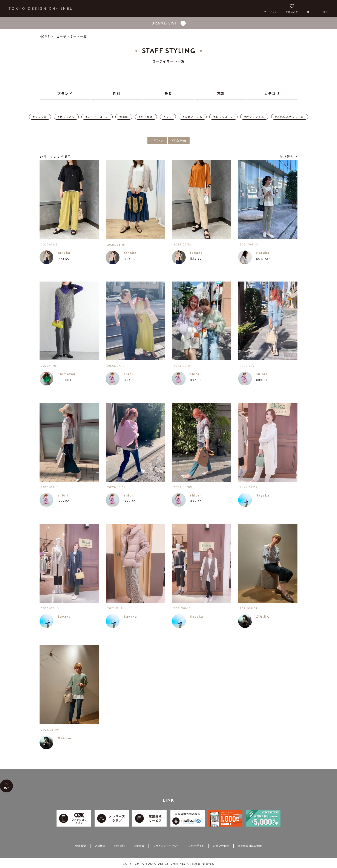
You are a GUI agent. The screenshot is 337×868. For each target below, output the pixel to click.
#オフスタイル (254, 117)
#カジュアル (66, 117)
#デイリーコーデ (97, 117)
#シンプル (40, 117)
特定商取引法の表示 (250, 846)
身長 (168, 93)
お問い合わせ (221, 846)
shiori (129, 374)
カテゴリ (272, 93)
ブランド (65, 93)
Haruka (263, 253)
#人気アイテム (192, 117)
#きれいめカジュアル (290, 117)
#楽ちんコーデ (223, 117)
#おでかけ (146, 117)
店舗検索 (100, 846)
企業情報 (139, 846)
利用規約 (119, 846)
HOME (45, 37)
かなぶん (263, 616)
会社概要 (80, 846)
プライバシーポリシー (166, 846)
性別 (117, 93)
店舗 (220, 93)
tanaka (64, 253)
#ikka (124, 117)
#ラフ (168, 117)
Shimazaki (67, 374)
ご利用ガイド (196, 846)
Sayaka (263, 495)
